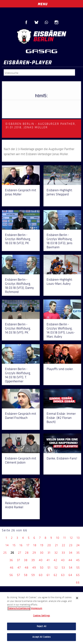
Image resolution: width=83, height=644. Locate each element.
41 (48, 560)
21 (56, 545)
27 (20, 553)
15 (14, 545)
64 (70, 575)
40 (41, 560)
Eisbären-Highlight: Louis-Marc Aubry (60, 282)
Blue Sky (36, 22)
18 (35, 545)
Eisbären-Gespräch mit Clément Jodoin (21, 460)
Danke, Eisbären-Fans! (62, 458)
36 (11, 560)
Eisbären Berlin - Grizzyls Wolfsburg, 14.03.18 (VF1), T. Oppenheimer (18, 375)
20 (49, 545)
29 (34, 553)
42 (55, 560)
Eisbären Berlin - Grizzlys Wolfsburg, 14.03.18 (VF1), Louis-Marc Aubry (61, 330)
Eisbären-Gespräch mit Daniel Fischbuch (21, 416)
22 (64, 545)
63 (63, 575)
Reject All (41, 626)
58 (26, 575)
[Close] (77, 598)
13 (78, 538)
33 (63, 553)
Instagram (56, 22)
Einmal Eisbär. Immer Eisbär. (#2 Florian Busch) (61, 418)
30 (42, 553)
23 (71, 545)
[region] (41, 618)
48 (27, 568)
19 (42, 545)
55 (78, 568)
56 (11, 575)
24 (78, 545)
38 (26, 560)
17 (28, 545)
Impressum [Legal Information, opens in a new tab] (36, 608)
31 (49, 553)
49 (34, 568)
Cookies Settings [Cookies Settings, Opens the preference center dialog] (41, 616)
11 (65, 538)
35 (78, 553)
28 (27, 553)
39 (33, 560)
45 (78, 560)
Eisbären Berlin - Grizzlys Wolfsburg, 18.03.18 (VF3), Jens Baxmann (60, 241)
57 (18, 575)
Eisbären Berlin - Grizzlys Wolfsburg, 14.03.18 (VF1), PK (18, 328)
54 (71, 568)
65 (78, 575)
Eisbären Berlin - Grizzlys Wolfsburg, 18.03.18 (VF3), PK (18, 239)
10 (58, 538)
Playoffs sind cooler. (60, 369)
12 (71, 538)
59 (33, 575)
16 (21, 545)
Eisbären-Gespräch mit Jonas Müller (21, 192)
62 (55, 575)
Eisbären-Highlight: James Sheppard (60, 192)
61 (48, 575)
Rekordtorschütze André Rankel (17, 505)
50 (42, 568)
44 (70, 560)
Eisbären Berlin (42, 36)
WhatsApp (46, 22)
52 (56, 568)
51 (49, 568)
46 (12, 568)
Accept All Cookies (41, 637)
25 (5, 553)
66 (78, 582)
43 (63, 560)
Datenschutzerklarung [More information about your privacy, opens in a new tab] (19, 608)
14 (7, 545)
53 (63, 568)
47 (19, 568)
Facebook (26, 22)
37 (18, 560)
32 (56, 553)
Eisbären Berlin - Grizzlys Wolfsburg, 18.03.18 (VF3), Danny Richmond (19, 286)
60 (41, 575)
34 (71, 553)
